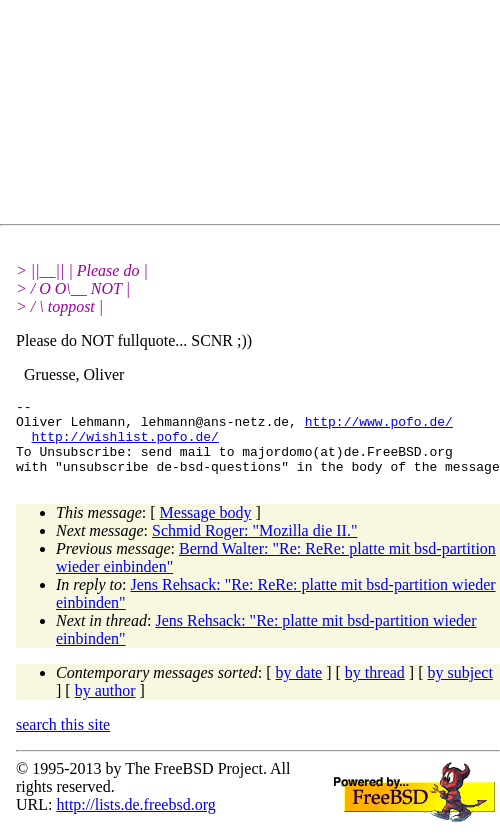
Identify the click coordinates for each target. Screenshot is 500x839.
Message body (206, 527)
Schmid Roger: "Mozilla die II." (254, 545)
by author (105, 705)
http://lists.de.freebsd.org (135, 819)
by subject (460, 687)
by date (299, 687)
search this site (63, 739)
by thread (375, 687)
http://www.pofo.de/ (379, 427)
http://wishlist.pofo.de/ (125, 445)
